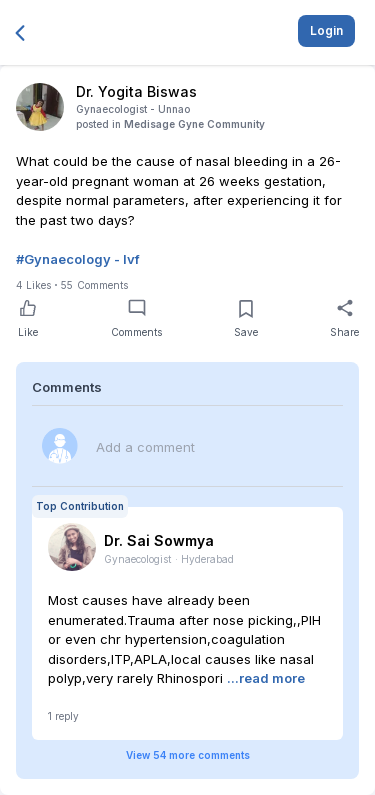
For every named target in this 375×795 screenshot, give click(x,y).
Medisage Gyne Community (194, 124)
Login (326, 30)
